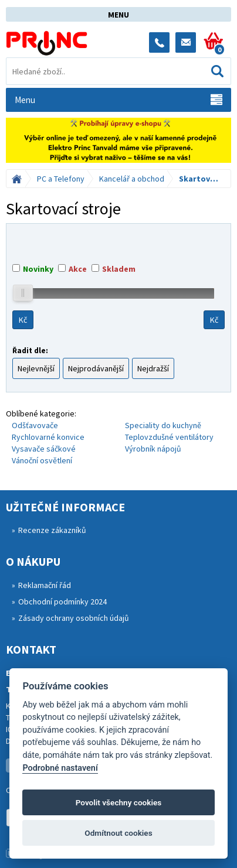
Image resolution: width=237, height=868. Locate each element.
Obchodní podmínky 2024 (62, 602)
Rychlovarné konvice (48, 437)
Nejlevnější (36, 368)
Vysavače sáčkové (44, 449)
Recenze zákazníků (52, 530)
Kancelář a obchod (132, 179)
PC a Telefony (61, 179)
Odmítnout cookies (118, 833)
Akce (78, 269)
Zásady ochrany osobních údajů (74, 618)
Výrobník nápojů (153, 449)
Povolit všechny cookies (119, 802)
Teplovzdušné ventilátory (169, 437)
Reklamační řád (45, 585)
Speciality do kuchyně (163, 425)
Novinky (38, 269)
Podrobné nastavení (60, 768)
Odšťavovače (35, 425)
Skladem (119, 269)
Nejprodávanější (96, 368)
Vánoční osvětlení (42, 460)
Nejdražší (153, 368)
